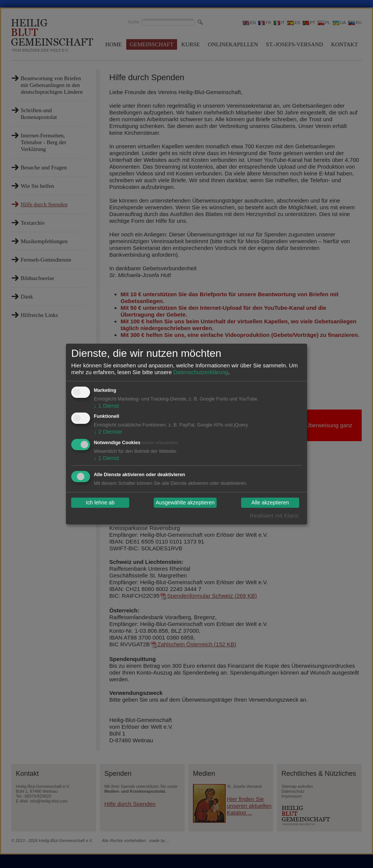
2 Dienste (108, 432)
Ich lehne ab (100, 503)
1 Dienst (106, 406)
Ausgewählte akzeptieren (185, 503)
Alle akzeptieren (270, 503)
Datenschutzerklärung (201, 372)
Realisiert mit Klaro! (274, 515)
